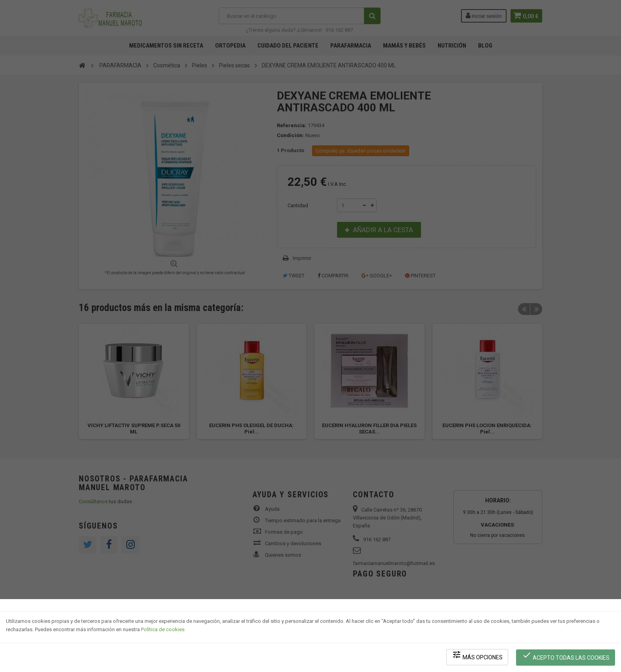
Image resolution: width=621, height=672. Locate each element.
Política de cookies (163, 631)
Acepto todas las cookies (566, 656)
